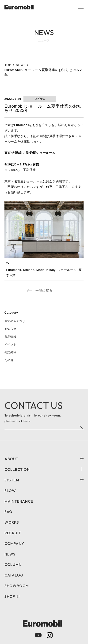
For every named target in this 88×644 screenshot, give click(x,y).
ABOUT (11, 459)
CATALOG (14, 575)
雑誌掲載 (10, 352)
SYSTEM (12, 480)
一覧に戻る (44, 290)
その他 (9, 360)
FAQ (8, 512)
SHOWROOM (17, 586)
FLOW (10, 491)
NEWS (10, 554)
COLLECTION (17, 469)
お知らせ (10, 329)
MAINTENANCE (19, 501)
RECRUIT (13, 533)
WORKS (12, 522)
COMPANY (14, 543)
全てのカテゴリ (15, 321)
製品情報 (10, 337)
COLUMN (13, 564)
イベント (10, 345)
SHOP (10, 596)
